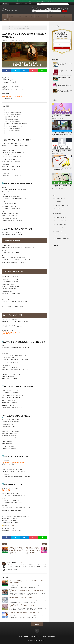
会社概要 (63, 16)
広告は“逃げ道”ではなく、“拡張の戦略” (13, 126)
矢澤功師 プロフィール (54, 16)
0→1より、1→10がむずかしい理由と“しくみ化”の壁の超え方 (24, 613)
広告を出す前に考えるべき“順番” (12, 131)
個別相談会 (6, 20)
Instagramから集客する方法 (58, 118)
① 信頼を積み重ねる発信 (12, 117)
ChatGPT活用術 (58, 202)
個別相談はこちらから (9, 526)
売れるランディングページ (60, 228)
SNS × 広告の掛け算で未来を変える (12, 128)
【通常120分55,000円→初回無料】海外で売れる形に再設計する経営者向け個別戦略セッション (37, 1)
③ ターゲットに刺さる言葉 (12, 122)
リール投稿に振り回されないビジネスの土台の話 (21, 598)
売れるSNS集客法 (29, 16)
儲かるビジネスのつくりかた (15, 16)
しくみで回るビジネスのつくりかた (15, 40)
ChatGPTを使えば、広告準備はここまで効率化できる (16, 124)
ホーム (5, 16)
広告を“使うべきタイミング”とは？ (12, 110)
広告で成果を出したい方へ (10, 133)
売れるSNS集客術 (56, 136)
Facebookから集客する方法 (58, 153)
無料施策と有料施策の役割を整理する (13, 112)
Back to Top (37, 624)
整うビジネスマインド (41, 16)
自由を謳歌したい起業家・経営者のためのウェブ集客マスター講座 (62, 34)
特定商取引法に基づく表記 (49, 636)
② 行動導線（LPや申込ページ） (14, 119)
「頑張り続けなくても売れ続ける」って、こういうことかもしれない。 (26, 590)
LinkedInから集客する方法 (60, 224)
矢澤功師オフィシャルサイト (40, 640)
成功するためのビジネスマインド (62, 238)
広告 (25, 40)
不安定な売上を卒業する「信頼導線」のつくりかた (21, 605)
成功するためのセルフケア (60, 235)
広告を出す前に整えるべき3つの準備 (12, 115)
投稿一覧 (20, 563)
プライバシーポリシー (35, 636)
